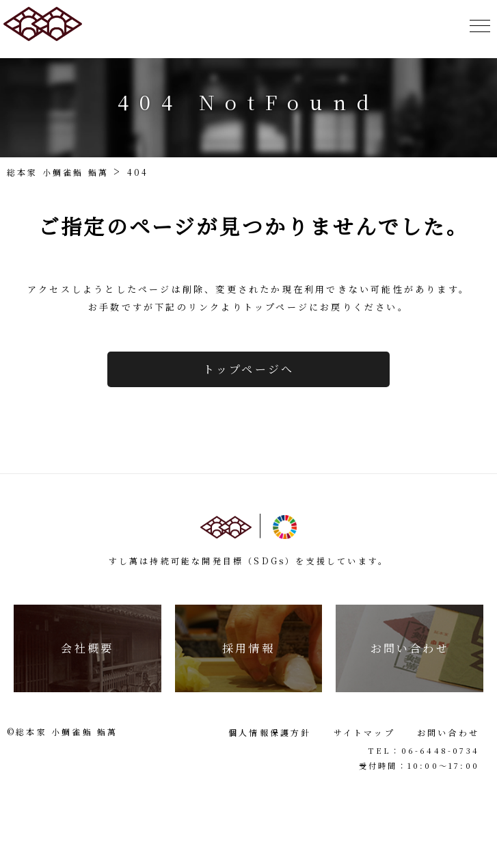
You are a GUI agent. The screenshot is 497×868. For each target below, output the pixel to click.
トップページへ (248, 369)
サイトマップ (364, 732)
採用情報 (248, 648)
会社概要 (87, 648)
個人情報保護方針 (270, 732)
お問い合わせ (410, 648)
